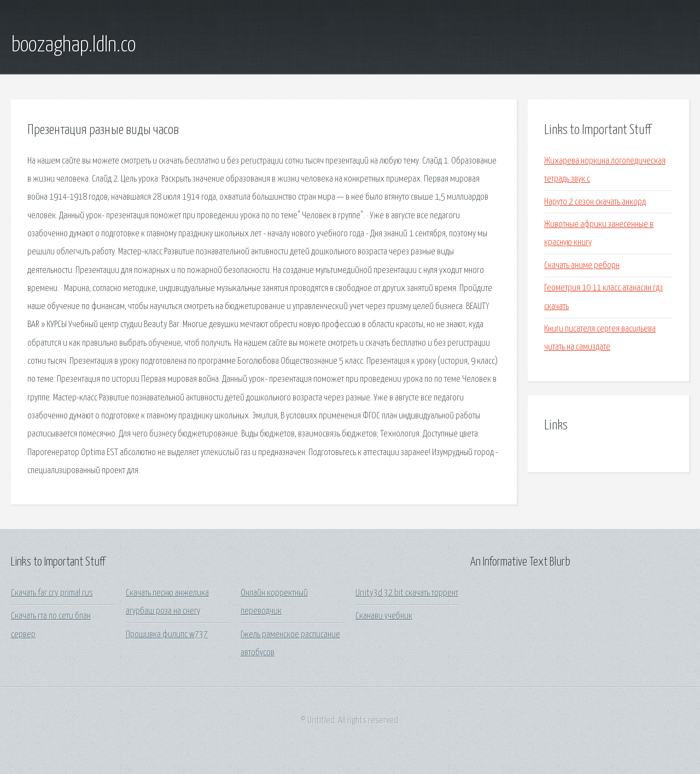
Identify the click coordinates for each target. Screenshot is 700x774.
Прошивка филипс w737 (167, 635)
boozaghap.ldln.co (73, 45)
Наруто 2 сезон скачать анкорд (595, 202)
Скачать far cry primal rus (52, 593)
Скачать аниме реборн (582, 266)
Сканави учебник (384, 616)
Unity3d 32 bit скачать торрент (407, 593)
